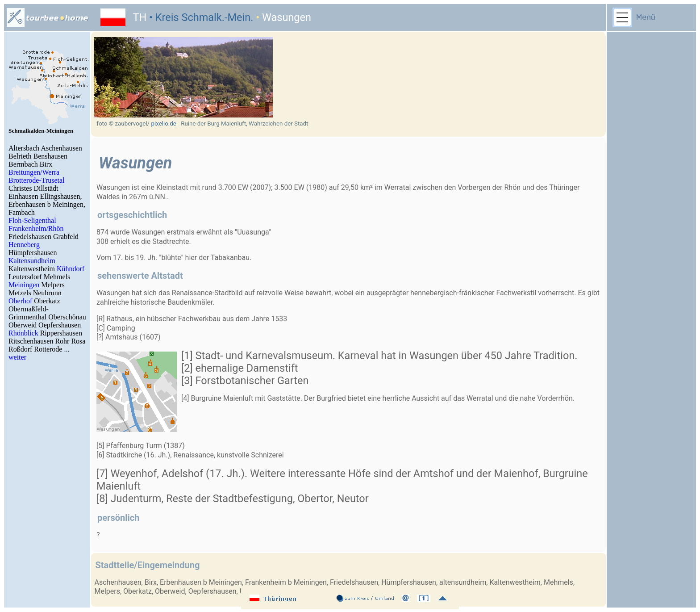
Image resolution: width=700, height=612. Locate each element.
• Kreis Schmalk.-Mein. (200, 17)
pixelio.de (163, 124)
